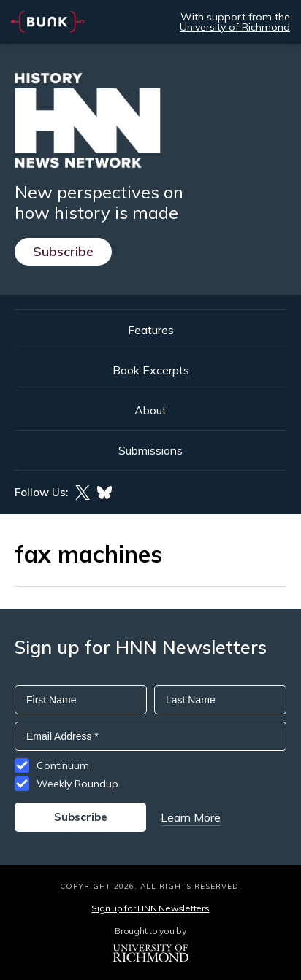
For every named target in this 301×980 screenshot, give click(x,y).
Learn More (191, 817)
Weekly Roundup (77, 784)
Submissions (150, 450)
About (150, 410)
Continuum (63, 765)
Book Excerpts (151, 370)
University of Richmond (235, 27)
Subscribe (63, 251)
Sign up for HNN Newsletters (150, 908)
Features (151, 330)
